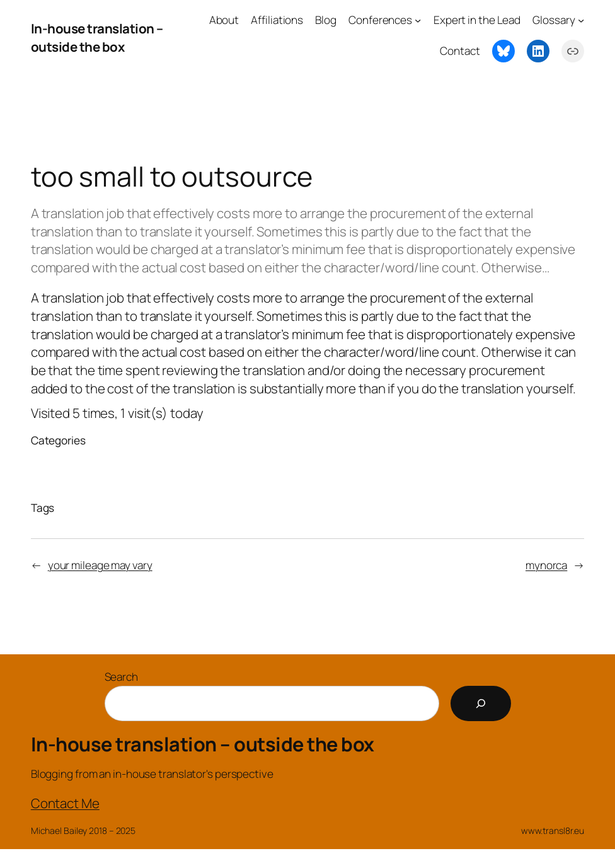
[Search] (481, 703)
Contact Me (65, 803)
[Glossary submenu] (581, 20)
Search (121, 677)
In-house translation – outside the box (97, 38)
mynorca (546, 565)
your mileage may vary (100, 565)
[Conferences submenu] (418, 20)
